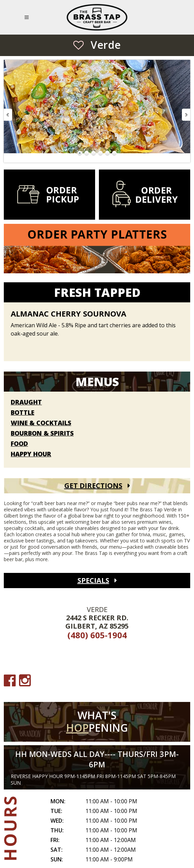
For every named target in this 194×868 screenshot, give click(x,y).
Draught (26, 402)
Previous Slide (8, 115)
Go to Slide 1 (80, 153)
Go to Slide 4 (101, 153)
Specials (93, 580)
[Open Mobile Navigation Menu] (28, 17)
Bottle (22, 413)
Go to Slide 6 (114, 153)
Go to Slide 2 (87, 153)
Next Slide (186, 115)
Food (19, 444)
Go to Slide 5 (108, 153)
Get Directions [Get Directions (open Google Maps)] (93, 486)
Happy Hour (31, 454)
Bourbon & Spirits (42, 433)
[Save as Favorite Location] (78, 45)
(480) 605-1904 (97, 635)
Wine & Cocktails (41, 423)
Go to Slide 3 (94, 153)
